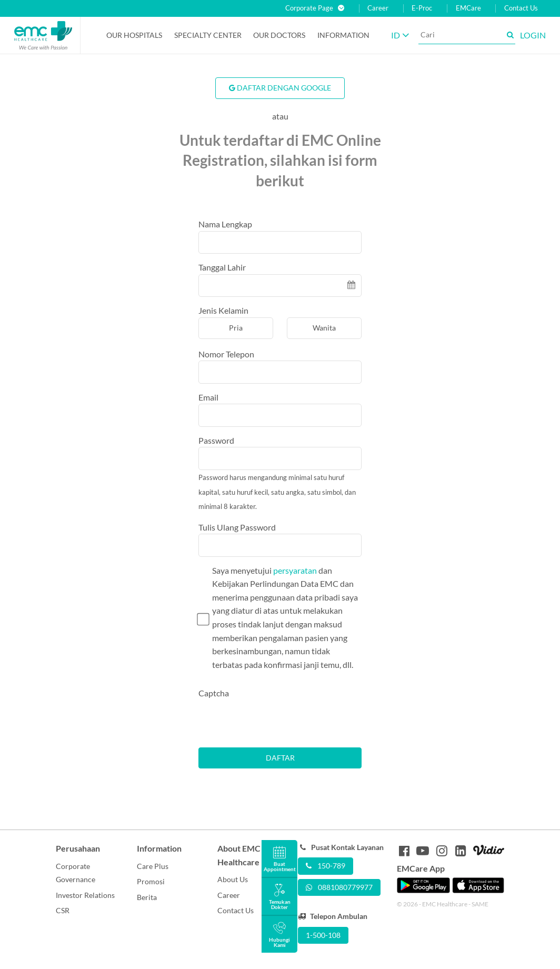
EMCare (468, 8)
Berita (147, 897)
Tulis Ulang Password (237, 527)
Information (343, 35)
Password (216, 440)
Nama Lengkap (225, 224)
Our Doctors (279, 35)
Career (378, 8)
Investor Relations (85, 895)
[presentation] (278, 721)
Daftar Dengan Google (280, 88)
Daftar (280, 758)
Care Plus (153, 866)
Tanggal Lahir (222, 267)
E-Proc (422, 8)
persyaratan (295, 570)
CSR (63, 910)
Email (208, 397)
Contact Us (521, 8)
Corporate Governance (76, 873)
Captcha (214, 693)
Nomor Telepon (226, 354)
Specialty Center (208, 35)
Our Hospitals (134, 35)
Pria (236, 328)
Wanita (324, 328)
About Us (233, 879)
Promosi (151, 881)
